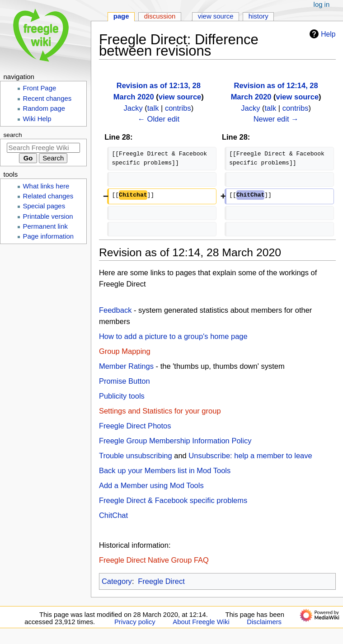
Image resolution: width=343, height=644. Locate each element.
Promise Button (125, 381)
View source (216, 16)
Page (121, 16)
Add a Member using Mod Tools (151, 485)
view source (180, 97)
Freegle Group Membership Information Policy (175, 441)
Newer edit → (276, 119)
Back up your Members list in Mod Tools (165, 470)
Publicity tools (122, 396)
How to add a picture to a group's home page (173, 336)
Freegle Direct (161, 581)
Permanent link (45, 226)
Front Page (40, 88)
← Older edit (159, 119)
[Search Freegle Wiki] (43, 148)
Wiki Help (37, 119)
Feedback (115, 310)
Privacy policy (135, 622)
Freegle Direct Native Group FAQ (154, 560)
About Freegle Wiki (201, 622)
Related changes (48, 196)
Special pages (44, 206)
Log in (322, 5)
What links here (46, 186)
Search (13, 135)
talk (153, 108)
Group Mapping (125, 351)
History (258, 16)
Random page (44, 108)
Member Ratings (126, 366)
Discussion (160, 16)
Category (117, 581)
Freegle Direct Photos (135, 426)
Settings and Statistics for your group (160, 411)
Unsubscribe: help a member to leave (250, 456)
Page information (49, 236)
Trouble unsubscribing (136, 456)
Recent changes (47, 99)
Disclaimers (264, 622)
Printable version (48, 216)
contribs (178, 108)
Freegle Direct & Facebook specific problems (173, 500)
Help (321, 34)
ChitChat (113, 515)
